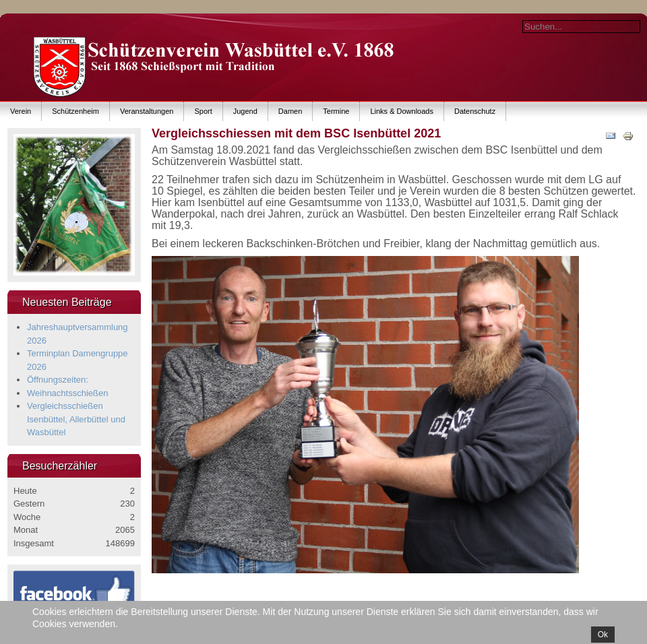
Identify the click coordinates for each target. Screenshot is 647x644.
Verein (21, 111)
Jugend (245, 111)
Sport (203, 111)
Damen (290, 111)
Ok (603, 635)
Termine (336, 111)
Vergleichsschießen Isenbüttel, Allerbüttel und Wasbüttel (76, 419)
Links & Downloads (402, 111)
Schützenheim (75, 111)
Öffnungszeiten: (58, 380)
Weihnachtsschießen (67, 393)
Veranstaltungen (147, 111)
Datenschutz (475, 111)
